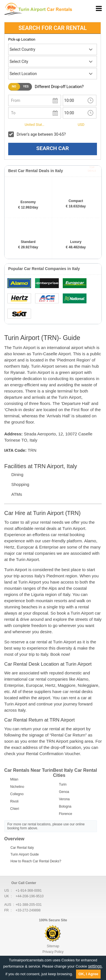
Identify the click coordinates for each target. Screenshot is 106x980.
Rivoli (14, 801)
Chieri (15, 809)
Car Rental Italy (22, 848)
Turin (63, 784)
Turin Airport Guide (25, 854)
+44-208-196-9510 (30, 896)
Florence (66, 814)
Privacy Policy (53, 952)
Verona (64, 799)
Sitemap (53, 946)
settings (95, 966)
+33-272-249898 (28, 910)
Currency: (66, 124)
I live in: (15, 124)
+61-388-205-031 (29, 905)
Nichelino (17, 787)
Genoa (64, 792)
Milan (14, 779)
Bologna (65, 806)
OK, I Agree (88, 974)
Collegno (17, 794)
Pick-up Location (22, 39)
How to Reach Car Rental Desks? (36, 861)
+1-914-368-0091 (29, 891)
